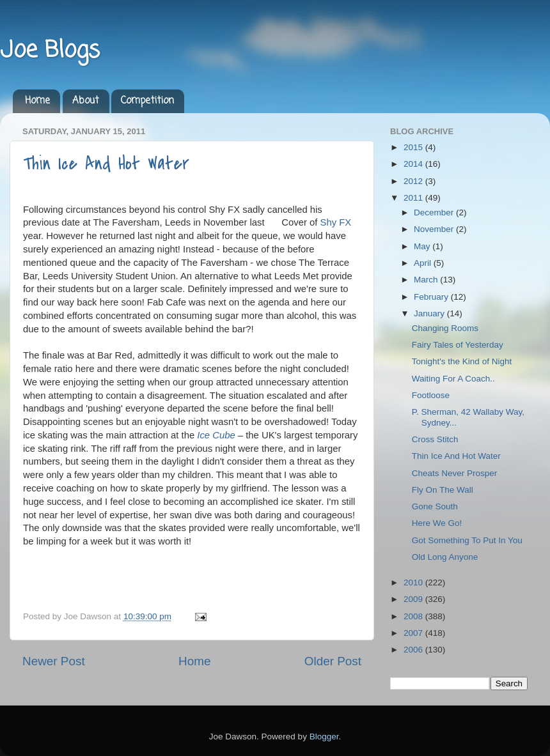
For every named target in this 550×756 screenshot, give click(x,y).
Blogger (324, 737)
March (427, 280)
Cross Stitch (435, 439)
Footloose (431, 395)
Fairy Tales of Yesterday (458, 345)
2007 (414, 633)
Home (37, 101)
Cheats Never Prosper (455, 473)
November (435, 229)
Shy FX (335, 222)
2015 (414, 147)
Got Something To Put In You (467, 540)
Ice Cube (216, 435)
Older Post (333, 661)
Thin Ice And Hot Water (106, 164)
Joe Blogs (50, 51)
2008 (414, 616)
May (423, 246)
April (424, 263)
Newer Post (54, 661)
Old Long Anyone (445, 557)
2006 (414, 650)
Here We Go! (437, 523)
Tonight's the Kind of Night (462, 361)
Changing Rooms (445, 328)
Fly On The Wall (443, 490)
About (86, 101)
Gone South (435, 506)
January (430, 313)
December (435, 212)
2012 (414, 181)
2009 (414, 599)
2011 (414, 198)
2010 (414, 582)
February (432, 297)
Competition (147, 101)
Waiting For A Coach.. (453, 379)
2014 (414, 164)
